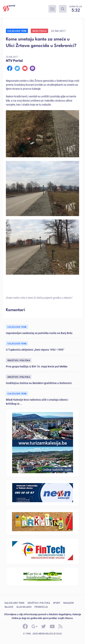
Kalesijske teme (17, 31)
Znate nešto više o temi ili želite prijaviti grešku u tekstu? (39, 298)
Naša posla (40, 31)
